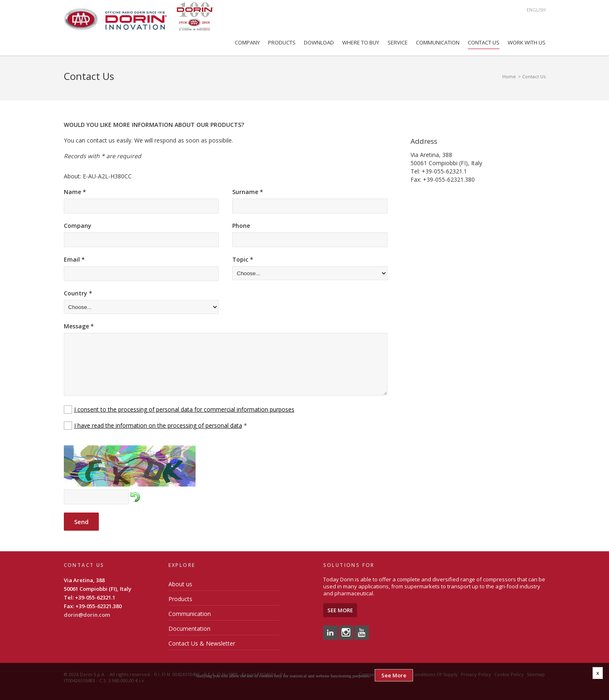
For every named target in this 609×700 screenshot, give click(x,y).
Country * (78, 293)
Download (319, 42)
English (536, 10)
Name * (75, 192)
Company (247, 42)
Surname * (248, 192)
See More (340, 610)
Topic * (243, 259)
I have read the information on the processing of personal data (158, 425)
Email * (74, 259)
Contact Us (484, 42)
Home (509, 76)
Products (282, 42)
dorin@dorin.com (87, 615)
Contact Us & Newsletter (202, 643)
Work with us (527, 42)
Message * (79, 326)
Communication (438, 42)
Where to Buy (361, 42)
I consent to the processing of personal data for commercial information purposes (184, 409)
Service (398, 42)
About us (180, 584)
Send (81, 522)
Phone (241, 226)
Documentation (189, 629)
